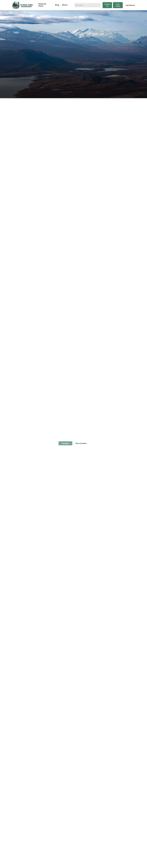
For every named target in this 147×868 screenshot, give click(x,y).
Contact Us (107, 5)
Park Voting (118, 5)
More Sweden (81, 443)
